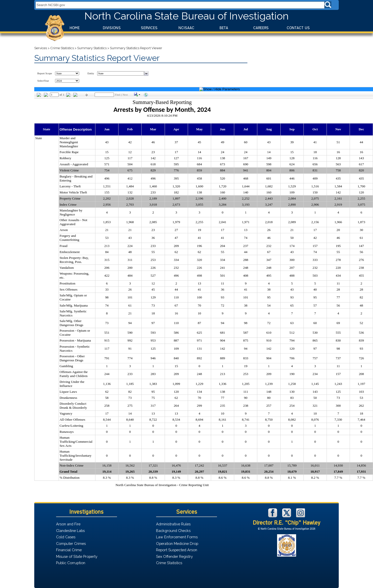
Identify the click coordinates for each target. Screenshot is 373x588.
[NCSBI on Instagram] (301, 516)
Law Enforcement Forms (177, 537)
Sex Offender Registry (174, 556)
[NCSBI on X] (287, 516)
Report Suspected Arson (177, 550)
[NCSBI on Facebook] (273, 516)
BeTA (224, 28)
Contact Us (298, 28)
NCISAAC (186, 28)
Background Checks (173, 531)
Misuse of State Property (77, 556)
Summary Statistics (92, 48)
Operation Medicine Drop (177, 544)
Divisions (112, 28)
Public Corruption (71, 563)
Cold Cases (66, 537)
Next (125, 95)
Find (117, 95)
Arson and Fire (68, 524)
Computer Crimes (71, 544)
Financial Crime (69, 550)
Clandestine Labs (70, 531)
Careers (261, 28)
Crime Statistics (62, 48)
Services (149, 28)
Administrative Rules (173, 524)
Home (75, 28)
